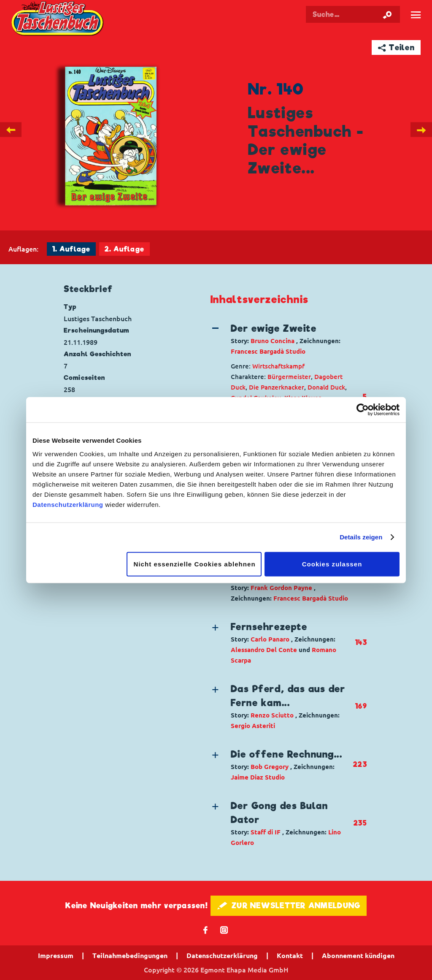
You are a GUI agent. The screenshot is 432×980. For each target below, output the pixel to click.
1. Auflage (71, 249)
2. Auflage (124, 249)
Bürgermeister (289, 377)
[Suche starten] (387, 14)
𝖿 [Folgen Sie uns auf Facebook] (206, 930)
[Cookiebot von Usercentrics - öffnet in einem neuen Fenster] (363, 410)
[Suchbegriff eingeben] (353, 14)
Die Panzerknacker (277, 387)
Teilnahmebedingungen (130, 956)
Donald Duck (326, 387)
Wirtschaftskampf (278, 366)
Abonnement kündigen (358, 956)
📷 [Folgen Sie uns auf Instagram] (224, 930)
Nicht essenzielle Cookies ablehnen (195, 564)
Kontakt (290, 956)
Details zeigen (361, 537)
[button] (282, 339)
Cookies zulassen (332, 564)
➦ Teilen (396, 47)
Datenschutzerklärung (68, 504)
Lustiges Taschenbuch (58, 20)
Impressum (56, 956)
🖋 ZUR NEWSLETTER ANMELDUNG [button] (289, 906)
